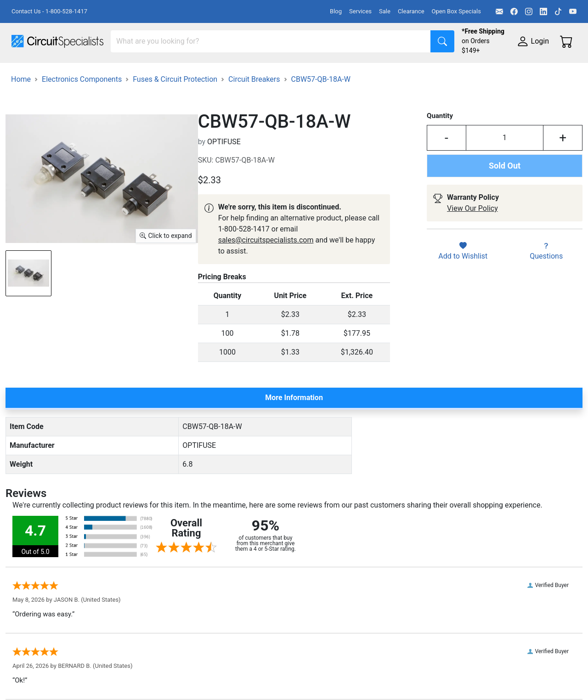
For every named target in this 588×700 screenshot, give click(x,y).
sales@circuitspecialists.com (266, 280)
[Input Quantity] (505, 178)
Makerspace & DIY (287, 72)
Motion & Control (410, 72)
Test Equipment (147, 72)
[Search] (271, 41)
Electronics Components (495, 72)
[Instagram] (529, 11)
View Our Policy (472, 249)
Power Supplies (215, 72)
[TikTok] (558, 11)
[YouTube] (573, 11)
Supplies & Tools (39, 90)
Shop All (25, 72)
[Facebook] (514, 11)
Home (21, 120)
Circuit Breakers (254, 120)
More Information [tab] (294, 438)
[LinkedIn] (543, 11)
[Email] (499, 11)
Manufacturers (80, 72)
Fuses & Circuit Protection (175, 120)
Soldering (350, 72)
